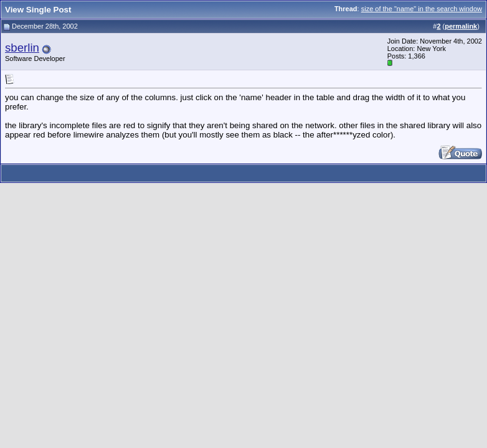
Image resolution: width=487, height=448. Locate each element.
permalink (461, 26)
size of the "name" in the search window (422, 9)
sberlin (22, 48)
